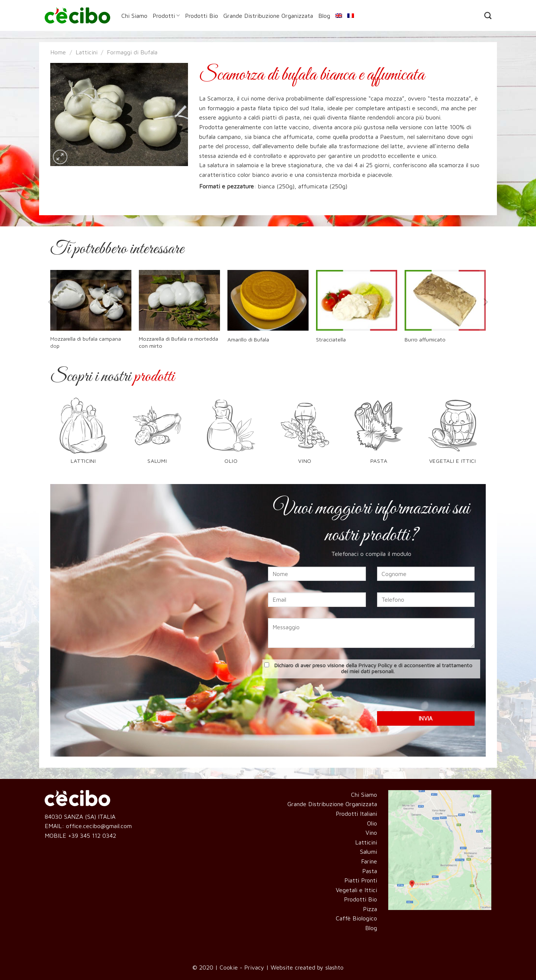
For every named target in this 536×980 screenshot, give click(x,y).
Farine (369, 861)
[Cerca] (488, 15)
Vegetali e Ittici (356, 890)
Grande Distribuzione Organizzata (268, 16)
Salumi (368, 852)
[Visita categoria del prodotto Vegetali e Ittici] (452, 435)
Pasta (370, 871)
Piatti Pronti (361, 880)
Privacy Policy (375, 665)
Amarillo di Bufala (248, 339)
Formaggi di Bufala (132, 52)
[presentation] (371, 697)
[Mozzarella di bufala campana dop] (91, 300)
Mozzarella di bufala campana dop (86, 342)
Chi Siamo (134, 16)
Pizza (370, 909)
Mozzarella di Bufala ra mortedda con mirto (178, 342)
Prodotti (166, 15)
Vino (371, 833)
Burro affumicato (425, 339)
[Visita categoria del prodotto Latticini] (84, 435)
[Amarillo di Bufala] (268, 300)
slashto (334, 967)
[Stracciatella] (357, 300)
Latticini (87, 52)
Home (58, 52)
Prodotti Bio (202, 16)
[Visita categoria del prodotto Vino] (305, 435)
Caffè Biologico (356, 918)
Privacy (254, 967)
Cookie (229, 967)
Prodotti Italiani (356, 814)
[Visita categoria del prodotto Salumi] (157, 435)
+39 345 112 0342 (92, 836)
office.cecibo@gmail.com (99, 826)
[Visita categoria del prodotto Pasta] (379, 435)
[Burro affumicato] (445, 300)
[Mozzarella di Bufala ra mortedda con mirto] (179, 300)
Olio (372, 823)
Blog (324, 16)
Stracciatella (331, 339)
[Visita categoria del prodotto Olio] (231, 435)
